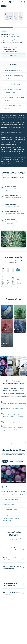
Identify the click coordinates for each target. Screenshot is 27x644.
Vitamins (5, 461)
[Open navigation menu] (2, 2)
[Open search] (22, 2)
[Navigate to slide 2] (20, 27)
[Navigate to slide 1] (7, 27)
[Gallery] (13, 16)
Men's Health (4, 31)
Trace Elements (19, 461)
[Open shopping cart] (25, 2)
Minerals (11, 461)
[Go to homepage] (13, 2)
